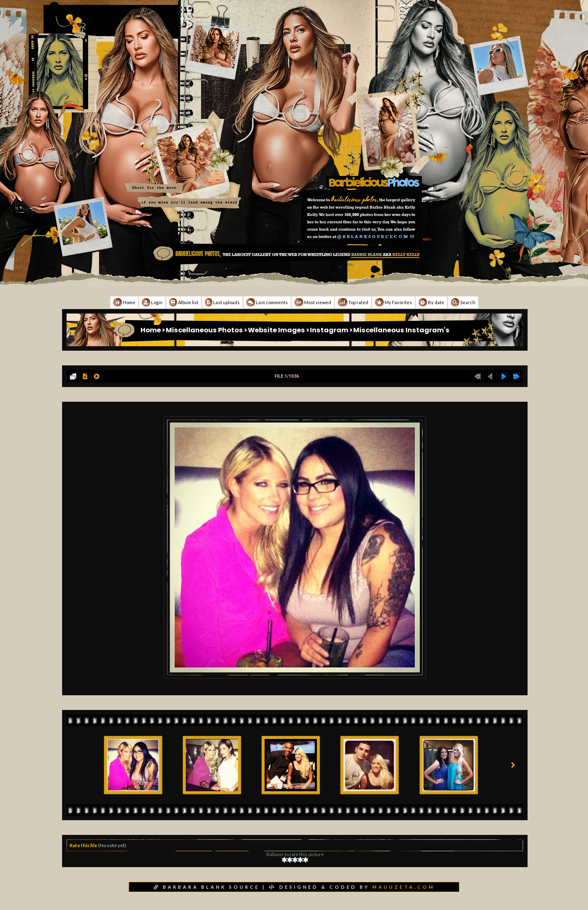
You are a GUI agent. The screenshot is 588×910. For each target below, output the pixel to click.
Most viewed (313, 302)
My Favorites (393, 302)
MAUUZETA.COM (404, 887)
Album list (184, 302)
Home (124, 302)
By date (431, 302)
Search (463, 302)
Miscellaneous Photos (204, 330)
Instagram (329, 330)
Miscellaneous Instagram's (401, 330)
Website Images (276, 330)
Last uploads (222, 302)
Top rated (353, 302)
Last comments (267, 302)
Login (152, 302)
